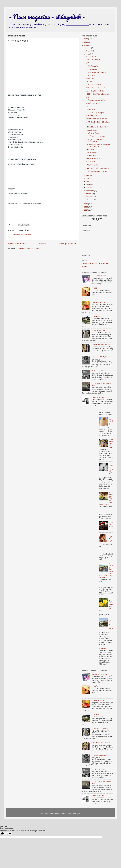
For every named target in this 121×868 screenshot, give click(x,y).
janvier (89, 48)
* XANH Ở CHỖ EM (93, 60)
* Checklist (95, 316)
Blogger (77, 814)
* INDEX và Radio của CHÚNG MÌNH (95, 264)
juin (88, 181)
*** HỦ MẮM (90, 79)
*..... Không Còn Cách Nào (95, 91)
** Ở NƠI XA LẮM (92, 66)
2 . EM (88, 97)
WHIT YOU (90, 149)
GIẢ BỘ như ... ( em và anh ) (96, 136)
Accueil (42, 244)
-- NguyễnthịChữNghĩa (99, 357)
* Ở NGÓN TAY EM (98, 302)
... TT (88, 63)
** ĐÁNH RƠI (91, 162)
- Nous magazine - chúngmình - (47, 17)
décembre (90, 200)
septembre (90, 191)
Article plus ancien (67, 244)
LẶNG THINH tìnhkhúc (99, 330)
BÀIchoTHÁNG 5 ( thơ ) (100, 276)
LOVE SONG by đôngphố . (95, 113)
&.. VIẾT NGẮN (91, 103)
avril (88, 175)
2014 (86, 45)
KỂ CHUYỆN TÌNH (92, 116)
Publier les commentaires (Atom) (29, 249)
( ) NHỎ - (95, 288)
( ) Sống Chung (111, 421)
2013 (86, 42)
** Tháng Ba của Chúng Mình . (97, 88)
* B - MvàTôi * (91, 156)
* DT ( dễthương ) (92, 130)
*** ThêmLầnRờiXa (98, 371)
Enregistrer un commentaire (21, 234)
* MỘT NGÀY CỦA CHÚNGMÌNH (98, 168)
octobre (89, 194)
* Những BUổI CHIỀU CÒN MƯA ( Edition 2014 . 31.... (98, 145)
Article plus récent (17, 244)
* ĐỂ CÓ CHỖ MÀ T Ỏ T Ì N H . (97, 100)
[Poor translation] (9, 834)
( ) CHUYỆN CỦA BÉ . (111, 538)
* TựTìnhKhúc (91, 75)
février (89, 51)
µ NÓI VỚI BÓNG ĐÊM (94, 159)
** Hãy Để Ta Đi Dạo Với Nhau (96, 171)
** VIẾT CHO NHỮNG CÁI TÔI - (97, 119)
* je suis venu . (91, 110)
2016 (86, 207)
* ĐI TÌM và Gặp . (92, 69)
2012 (86, 39)
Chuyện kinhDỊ (111, 525)
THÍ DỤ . (89, 106)
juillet (88, 184)
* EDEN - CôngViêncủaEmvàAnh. (98, 94)
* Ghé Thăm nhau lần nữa (101, 345)
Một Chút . (103, 648)
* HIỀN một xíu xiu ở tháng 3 (96, 72)
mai (88, 178)
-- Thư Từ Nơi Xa (92, 165)
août (88, 187)
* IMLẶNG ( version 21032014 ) (97, 127)
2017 (86, 210)
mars (88, 54)
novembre (90, 197)
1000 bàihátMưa (92, 153)
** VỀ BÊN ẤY (91, 57)
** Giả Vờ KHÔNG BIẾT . (95, 133)
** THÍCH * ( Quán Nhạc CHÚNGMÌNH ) (94, 140)
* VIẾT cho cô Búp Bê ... (94, 85)
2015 (86, 204)
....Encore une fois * (98, 397)
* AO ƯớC (89, 82)
